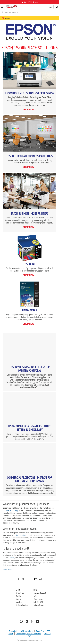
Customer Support (40, 593)
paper (12, 558)
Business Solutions (22, 605)
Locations (19, 602)
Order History (38, 599)
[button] (12, 7)
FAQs (35, 596)
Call (21, 579)
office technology (12, 510)
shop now (28, 109)
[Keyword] (30, 12)
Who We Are (20, 593)
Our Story (19, 596)
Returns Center (39, 605)
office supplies (20, 535)
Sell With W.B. (38, 602)
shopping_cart (57, 7)
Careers (18, 599)
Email (38, 579)
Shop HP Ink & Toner (29, 2)
